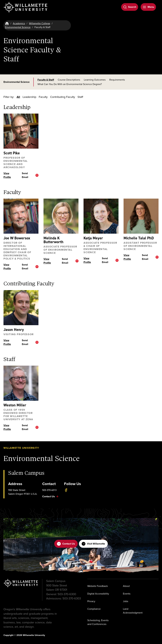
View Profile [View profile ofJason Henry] (7, 342)
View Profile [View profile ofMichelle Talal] (127, 257)
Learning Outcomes (95, 80)
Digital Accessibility (98, 594)
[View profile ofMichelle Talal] (141, 216)
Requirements (117, 80)
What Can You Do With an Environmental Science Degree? (70, 84)
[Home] (7, 23)
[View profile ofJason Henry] (21, 307)
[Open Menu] (148, 7)
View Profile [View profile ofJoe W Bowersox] (7, 267)
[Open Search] (130, 7)
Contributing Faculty (63, 97)
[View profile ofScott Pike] (21, 131)
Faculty (43, 97)
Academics (19, 23)
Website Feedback (98, 586)
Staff (80, 97)
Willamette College (40, 23)
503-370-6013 (49, 490)
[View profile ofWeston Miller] (21, 383)
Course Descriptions (69, 80)
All (18, 97)
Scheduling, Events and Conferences (98, 622)
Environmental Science (18, 27)
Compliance (94, 609)
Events (127, 594)
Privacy (91, 601)
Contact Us (66, 544)
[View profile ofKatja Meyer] (101, 216)
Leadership (29, 97)
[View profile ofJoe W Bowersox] (21, 216)
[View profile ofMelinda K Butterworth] (61, 216)
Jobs (126, 601)
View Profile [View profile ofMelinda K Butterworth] (47, 261)
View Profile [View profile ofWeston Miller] (7, 427)
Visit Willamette (93, 544)
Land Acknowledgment (133, 611)
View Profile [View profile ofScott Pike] (7, 175)
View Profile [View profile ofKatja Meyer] (87, 260)
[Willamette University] (26, 7)
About (126, 586)
